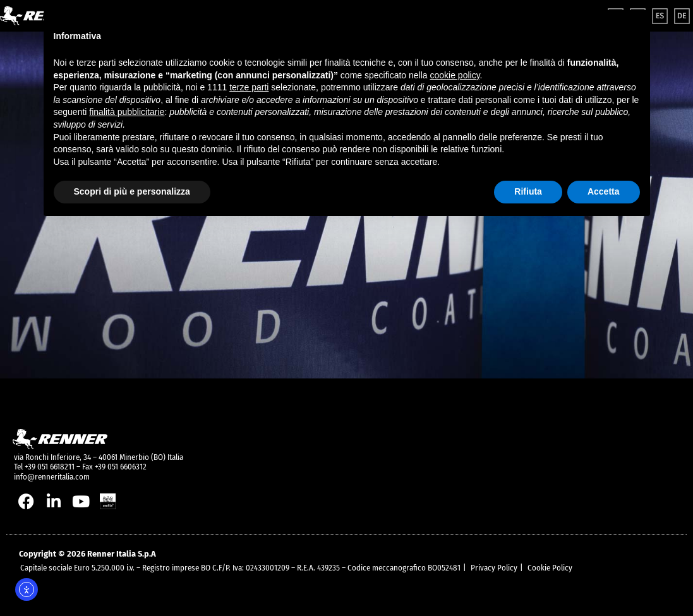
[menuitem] (660, 16)
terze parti (249, 87)
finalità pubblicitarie (127, 112)
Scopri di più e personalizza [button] (132, 191)
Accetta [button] (604, 191)
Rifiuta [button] (528, 191)
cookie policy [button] (455, 75)
